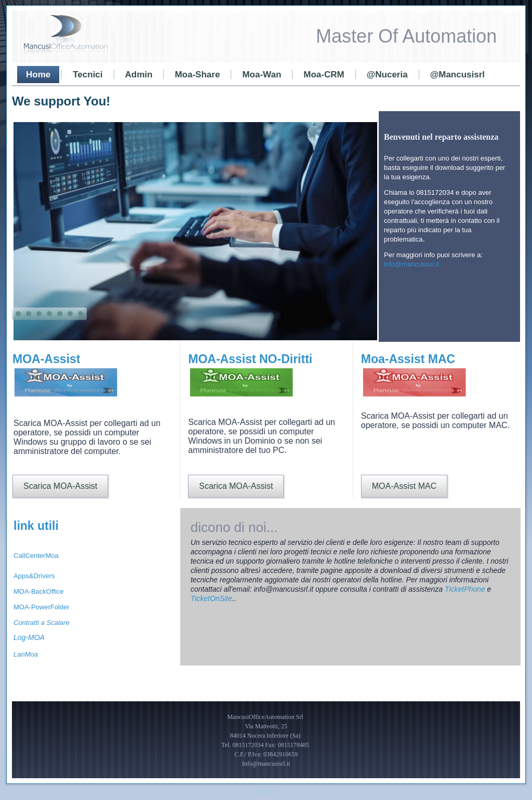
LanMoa (26, 654)
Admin (139, 75)
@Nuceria (387, 75)
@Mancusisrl (457, 75)
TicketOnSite (211, 598)
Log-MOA (29, 637)
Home (38, 75)
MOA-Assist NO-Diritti (250, 359)
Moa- (324, 75)
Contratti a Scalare (42, 623)
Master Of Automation (406, 36)
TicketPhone (465, 589)
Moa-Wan (262, 75)
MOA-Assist (46, 359)
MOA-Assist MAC (404, 486)
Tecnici (88, 75)
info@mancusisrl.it (411, 264)
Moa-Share (197, 75)
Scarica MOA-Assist (60, 486)
